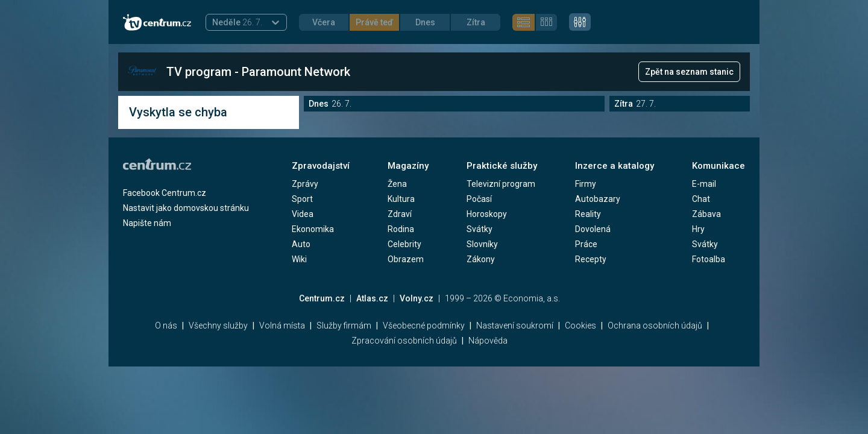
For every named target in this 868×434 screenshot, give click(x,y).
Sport (302, 199)
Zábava (706, 214)
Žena (397, 184)
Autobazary (598, 199)
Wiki (299, 259)
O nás (166, 325)
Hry (698, 229)
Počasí (479, 199)
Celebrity (404, 244)
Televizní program (501, 184)
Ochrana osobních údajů (655, 325)
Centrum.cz (322, 298)
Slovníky (482, 244)
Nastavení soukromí (515, 325)
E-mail (704, 184)
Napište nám (147, 223)
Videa (303, 214)
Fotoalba (709, 259)
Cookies (580, 325)
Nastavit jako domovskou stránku (186, 208)
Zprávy (305, 184)
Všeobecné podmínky (424, 325)
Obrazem (406, 259)
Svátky (480, 229)
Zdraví (400, 214)
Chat (701, 199)
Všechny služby (218, 325)
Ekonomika (313, 229)
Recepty (591, 259)
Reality (588, 214)
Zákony (481, 259)
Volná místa (282, 325)
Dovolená (593, 229)
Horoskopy (487, 214)
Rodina (401, 229)
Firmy (586, 184)
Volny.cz (417, 298)
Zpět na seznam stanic (689, 72)
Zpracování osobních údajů (404, 341)
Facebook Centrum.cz (165, 193)
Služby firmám (344, 325)
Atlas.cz (372, 298)
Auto (301, 244)
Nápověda (488, 341)
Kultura (401, 199)
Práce (586, 244)
